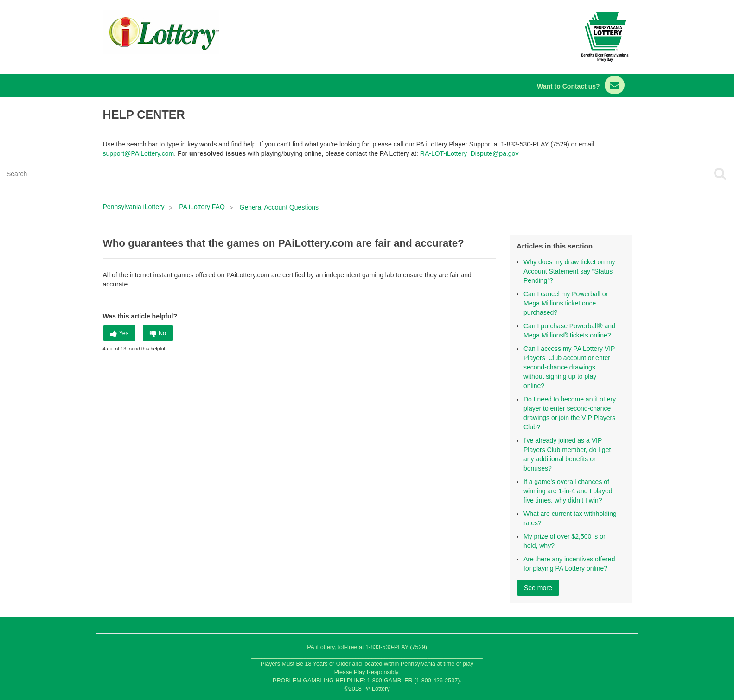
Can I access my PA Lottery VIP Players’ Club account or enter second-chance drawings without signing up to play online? (569, 367)
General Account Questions (279, 207)
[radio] (120, 333)
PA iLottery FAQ (202, 207)
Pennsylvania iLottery (135, 207)
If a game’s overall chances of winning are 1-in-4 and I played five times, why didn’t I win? (568, 491)
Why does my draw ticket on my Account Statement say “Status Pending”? (569, 271)
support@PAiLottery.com (139, 153)
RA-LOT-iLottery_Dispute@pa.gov (469, 153)
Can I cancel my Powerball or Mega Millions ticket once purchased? (566, 303)
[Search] (294, 174)
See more (538, 588)
